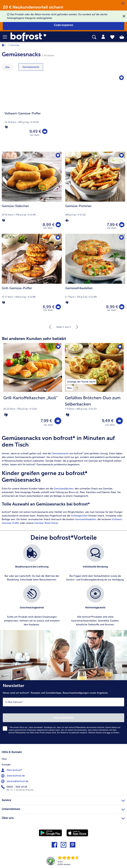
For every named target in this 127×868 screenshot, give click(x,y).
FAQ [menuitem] (4, 759)
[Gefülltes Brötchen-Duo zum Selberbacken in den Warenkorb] (119, 421)
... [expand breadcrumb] (7, 45)
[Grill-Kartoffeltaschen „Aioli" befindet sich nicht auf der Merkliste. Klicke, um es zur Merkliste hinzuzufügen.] (58, 347)
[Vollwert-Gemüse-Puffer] (63, 111)
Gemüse (15, 45)
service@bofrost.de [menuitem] (15, 781)
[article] (63, 480)
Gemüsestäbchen (63, 489)
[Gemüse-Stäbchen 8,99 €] (32, 193)
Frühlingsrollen (79, 516)
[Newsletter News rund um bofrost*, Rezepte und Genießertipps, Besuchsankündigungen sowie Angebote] (63, 712)
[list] (63, 587)
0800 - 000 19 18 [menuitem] (14, 787)
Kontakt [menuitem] (6, 765)
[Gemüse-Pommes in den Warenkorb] (122, 225)
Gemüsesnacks (60, 453)
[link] (36, 37)
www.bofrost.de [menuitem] (13, 776)
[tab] (103, 37)
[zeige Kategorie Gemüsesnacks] (31, 67)
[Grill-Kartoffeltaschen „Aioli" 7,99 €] (33, 387)
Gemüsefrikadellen (85, 519)
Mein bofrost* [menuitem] (12, 770)
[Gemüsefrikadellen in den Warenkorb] (122, 307)
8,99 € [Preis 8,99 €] (49, 225)
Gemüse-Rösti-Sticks (46, 523)
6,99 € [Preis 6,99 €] (49, 307)
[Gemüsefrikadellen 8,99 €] (95, 275)
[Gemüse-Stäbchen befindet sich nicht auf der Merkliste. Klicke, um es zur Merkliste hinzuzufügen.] (58, 155)
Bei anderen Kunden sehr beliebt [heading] (34, 339)
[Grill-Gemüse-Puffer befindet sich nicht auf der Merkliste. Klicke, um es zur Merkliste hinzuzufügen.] (58, 238)
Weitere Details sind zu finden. (104, 733)
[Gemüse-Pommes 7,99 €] (95, 193)
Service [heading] (63, 800)
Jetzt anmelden (64, 718)
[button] (7, 37)
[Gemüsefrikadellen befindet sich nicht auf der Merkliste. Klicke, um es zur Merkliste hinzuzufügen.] (121, 238)
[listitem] (81, 381)
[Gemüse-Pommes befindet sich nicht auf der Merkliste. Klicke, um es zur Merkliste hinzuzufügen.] (121, 155)
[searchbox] (94, 37)
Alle (7, 67)
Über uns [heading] (63, 818)
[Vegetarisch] (6, 127)
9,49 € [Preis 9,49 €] (35, 131)
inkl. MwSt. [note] (49, 425)
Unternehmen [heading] (63, 809)
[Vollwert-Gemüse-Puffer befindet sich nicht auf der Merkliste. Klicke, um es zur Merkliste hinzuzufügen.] (121, 78)
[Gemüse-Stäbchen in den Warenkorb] (58, 225)
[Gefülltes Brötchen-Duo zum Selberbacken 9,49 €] (94, 387)
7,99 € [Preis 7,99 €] (112, 225)
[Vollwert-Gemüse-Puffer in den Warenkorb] (45, 131)
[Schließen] (123, 3)
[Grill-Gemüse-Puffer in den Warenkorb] (58, 307)
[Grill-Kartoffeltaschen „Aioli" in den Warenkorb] (58, 421)
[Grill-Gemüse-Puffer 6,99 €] (32, 275)
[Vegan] (67, 220)
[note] (33, 406)
